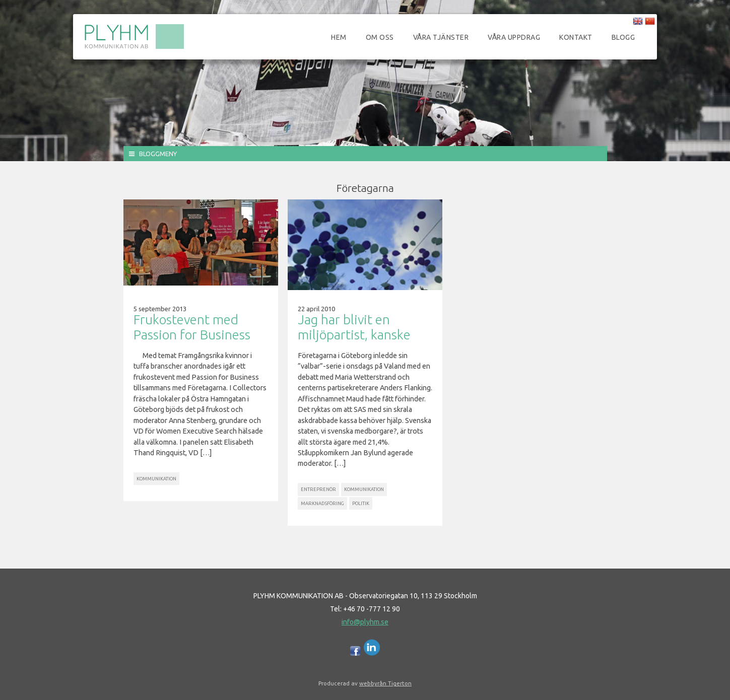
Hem (339, 37)
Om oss (380, 37)
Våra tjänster (441, 37)
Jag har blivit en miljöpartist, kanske (354, 327)
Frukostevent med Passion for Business (192, 327)
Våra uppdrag (514, 37)
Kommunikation (156, 479)
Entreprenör (318, 489)
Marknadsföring (322, 503)
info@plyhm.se (365, 622)
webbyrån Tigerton (385, 683)
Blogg (623, 37)
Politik (361, 503)
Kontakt (576, 37)
